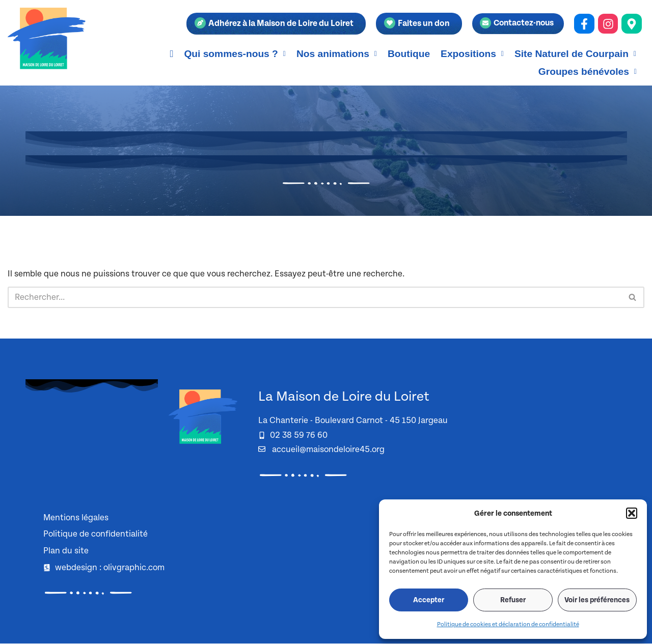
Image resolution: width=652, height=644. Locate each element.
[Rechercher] (315, 297)
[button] (632, 513)
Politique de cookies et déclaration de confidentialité (508, 624)
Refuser (513, 600)
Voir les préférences (597, 600)
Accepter (429, 600)
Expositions (472, 54)
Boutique (409, 54)
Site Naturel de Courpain (575, 54)
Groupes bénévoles (588, 72)
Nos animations (337, 54)
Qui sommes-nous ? (235, 54)
